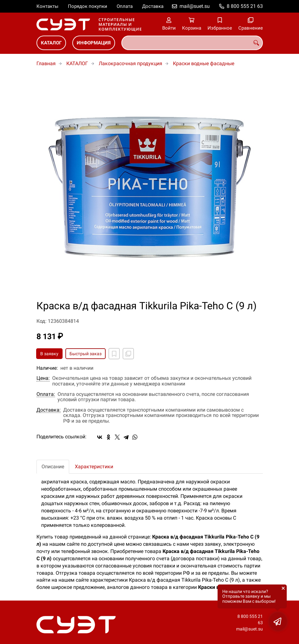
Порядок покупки (88, 6)
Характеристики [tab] (94, 467)
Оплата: (46, 394)
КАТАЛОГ (51, 43)
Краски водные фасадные (204, 63)
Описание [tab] (53, 467)
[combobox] (192, 43)
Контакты (47, 6)
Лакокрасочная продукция (130, 63)
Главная (46, 63)
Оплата (125, 6)
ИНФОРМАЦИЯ (94, 43)
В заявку (49, 354)
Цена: (43, 378)
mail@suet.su (195, 6)
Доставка (153, 6)
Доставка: (49, 410)
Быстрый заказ (86, 354)
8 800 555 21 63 (245, 6)
